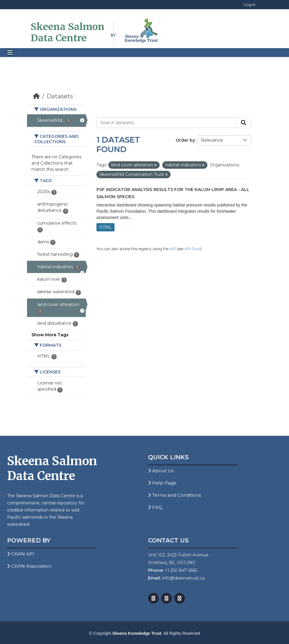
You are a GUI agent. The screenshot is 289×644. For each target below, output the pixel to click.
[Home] (36, 96)
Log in (250, 4)
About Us (161, 471)
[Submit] (244, 123)
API (173, 249)
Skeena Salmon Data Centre (68, 32)
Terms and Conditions (174, 495)
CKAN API (21, 554)
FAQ (155, 507)
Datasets (60, 96)
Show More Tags (50, 335)
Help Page (162, 483)
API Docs (192, 249)
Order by (185, 140)
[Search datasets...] (166, 123)
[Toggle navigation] (10, 53)
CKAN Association (29, 566)
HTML (105, 227)
